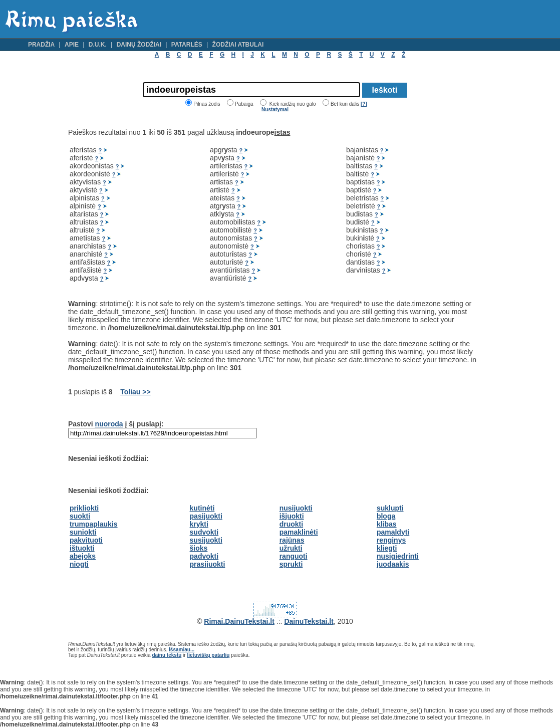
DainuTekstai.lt (309, 621)
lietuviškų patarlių (208, 655)
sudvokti (204, 532)
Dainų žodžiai (139, 45)
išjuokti (292, 516)
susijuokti (206, 540)
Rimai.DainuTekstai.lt (239, 621)
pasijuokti (206, 516)
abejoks (83, 556)
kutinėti (202, 508)
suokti (80, 516)
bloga (386, 516)
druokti (291, 524)
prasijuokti (208, 564)
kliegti (387, 548)
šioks (199, 548)
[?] (364, 104)
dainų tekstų (167, 655)
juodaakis (393, 564)
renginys (391, 540)
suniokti (83, 532)
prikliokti (84, 508)
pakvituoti (86, 540)
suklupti (390, 508)
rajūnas (292, 540)
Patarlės (187, 45)
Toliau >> (135, 392)
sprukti (291, 564)
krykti (199, 524)
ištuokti (82, 548)
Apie (72, 45)
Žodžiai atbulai (238, 45)
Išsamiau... (182, 650)
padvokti (204, 556)
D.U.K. (98, 45)
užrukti (291, 548)
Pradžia (41, 45)
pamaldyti (393, 532)
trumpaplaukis (94, 524)
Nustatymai (275, 109)
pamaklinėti (299, 532)
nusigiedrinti (398, 556)
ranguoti (294, 556)
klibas (387, 524)
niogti (79, 564)
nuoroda (109, 424)
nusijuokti (296, 508)
